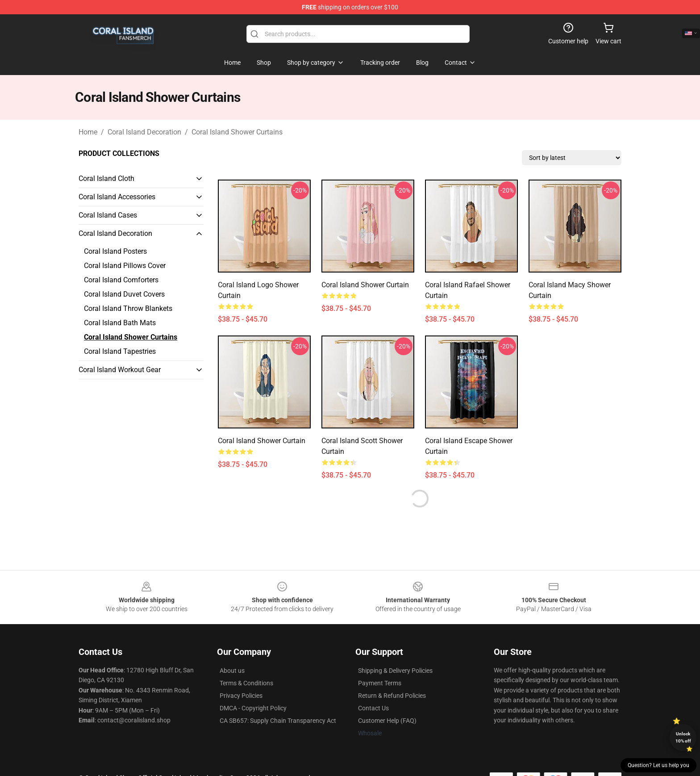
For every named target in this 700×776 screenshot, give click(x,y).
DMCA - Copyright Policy (253, 708)
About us (232, 671)
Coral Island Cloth (106, 178)
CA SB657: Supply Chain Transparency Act (278, 721)
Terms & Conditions (246, 683)
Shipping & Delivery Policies (395, 671)
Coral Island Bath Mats (120, 323)
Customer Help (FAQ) (387, 721)
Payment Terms (380, 683)
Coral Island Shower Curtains (237, 132)
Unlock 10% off (683, 737)
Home (88, 132)
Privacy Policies (241, 696)
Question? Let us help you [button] (658, 765)
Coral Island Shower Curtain (365, 285)
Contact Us (373, 708)
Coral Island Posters (115, 251)
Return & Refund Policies (392, 696)
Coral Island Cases (108, 215)
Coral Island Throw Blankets (128, 308)
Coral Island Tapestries (120, 351)
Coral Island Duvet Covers (124, 294)
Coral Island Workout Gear (120, 370)
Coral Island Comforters (121, 280)
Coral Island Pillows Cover (125, 266)
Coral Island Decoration (144, 132)
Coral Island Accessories (117, 197)
